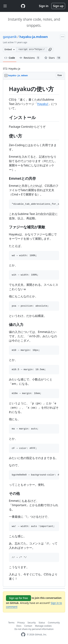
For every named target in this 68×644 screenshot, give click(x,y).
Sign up (58, 6)
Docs (19, 626)
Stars (53, 58)
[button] (50, 49)
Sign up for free (18, 598)
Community (54, 623)
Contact (28, 626)
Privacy (21, 623)
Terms (11, 623)
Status (42, 623)
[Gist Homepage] (23, 6)
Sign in (44, 6)
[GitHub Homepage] (23, 635)
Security (32, 623)
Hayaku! (43, 104)
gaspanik (10, 37)
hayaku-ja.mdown (34, 37)
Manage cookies (43, 626)
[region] (34, 333)
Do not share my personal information (34, 629)
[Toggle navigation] (5, 6)
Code (10, 58)
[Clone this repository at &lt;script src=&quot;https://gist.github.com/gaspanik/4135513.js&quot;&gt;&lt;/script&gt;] (32, 49)
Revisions (30, 58)
